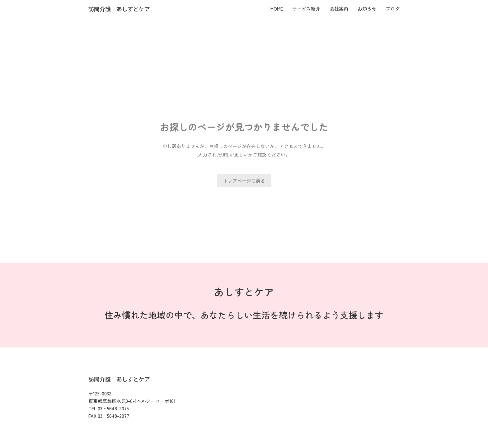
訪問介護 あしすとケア (119, 9)
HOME (277, 9)
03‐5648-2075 (113, 408)
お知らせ (367, 9)
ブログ (393, 9)
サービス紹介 (306, 9)
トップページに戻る (244, 181)
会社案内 (339, 9)
